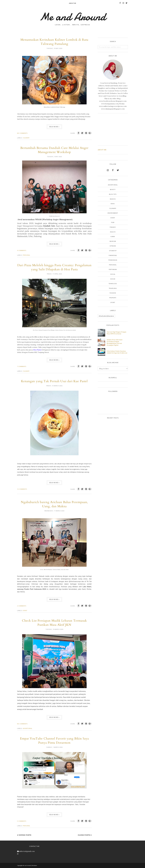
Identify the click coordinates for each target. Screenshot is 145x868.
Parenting (113, 255)
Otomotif (113, 251)
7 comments (22, 366)
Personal (26, 255)
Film (113, 222)
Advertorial (28, 728)
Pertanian (113, 269)
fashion (113, 293)
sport (113, 302)
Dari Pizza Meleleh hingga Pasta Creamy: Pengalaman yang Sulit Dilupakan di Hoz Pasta (54, 267)
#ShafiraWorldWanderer (106, 316)
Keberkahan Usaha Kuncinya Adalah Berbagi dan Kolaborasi (117, 352)
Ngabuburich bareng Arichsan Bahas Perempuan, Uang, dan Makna (54, 504)
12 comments (22, 489)
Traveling (113, 288)
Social (113, 274)
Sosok (113, 279)
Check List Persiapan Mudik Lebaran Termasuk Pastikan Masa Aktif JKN (54, 623)
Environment (113, 213)
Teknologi (113, 284)
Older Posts (84, 835)
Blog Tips (113, 194)
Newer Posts (25, 835)
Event (25, 610)
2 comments (22, 606)
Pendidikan (113, 260)
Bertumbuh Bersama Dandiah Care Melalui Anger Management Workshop (54, 150)
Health (113, 232)
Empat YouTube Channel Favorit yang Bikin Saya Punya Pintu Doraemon (54, 741)
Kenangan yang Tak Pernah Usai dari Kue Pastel (54, 381)
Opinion (113, 246)
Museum (113, 241)
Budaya (113, 199)
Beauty (113, 189)
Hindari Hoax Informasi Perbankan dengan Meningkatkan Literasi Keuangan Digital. (115, 342)
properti (113, 298)
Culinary (26, 138)
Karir (113, 237)
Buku (113, 204)
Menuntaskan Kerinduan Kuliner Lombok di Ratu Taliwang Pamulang (54, 42)
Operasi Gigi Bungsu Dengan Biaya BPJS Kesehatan (116, 333)
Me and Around (27, 865)
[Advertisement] (113, 129)
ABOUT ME (102, 150)
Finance (113, 227)
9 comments (22, 250)
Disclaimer (34, 865)
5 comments (22, 821)
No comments (22, 133)
